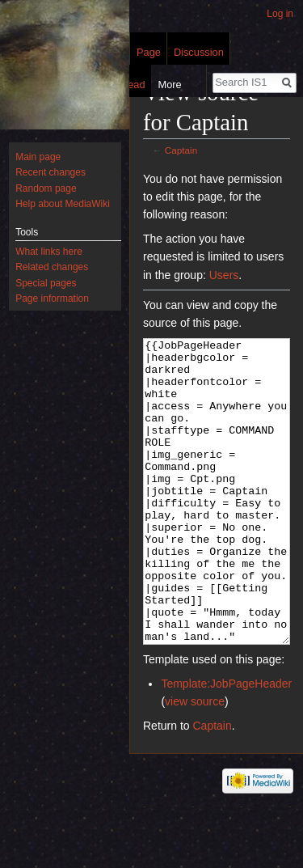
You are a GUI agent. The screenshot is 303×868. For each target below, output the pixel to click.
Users (224, 275)
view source (195, 762)
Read (130, 85)
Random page (46, 188)
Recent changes (50, 172)
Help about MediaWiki (63, 204)
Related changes (52, 267)
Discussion (199, 52)
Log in (280, 14)
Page (149, 52)
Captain (181, 150)
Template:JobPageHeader (226, 744)
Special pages (46, 283)
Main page (38, 157)
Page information (52, 299)
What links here (49, 252)
